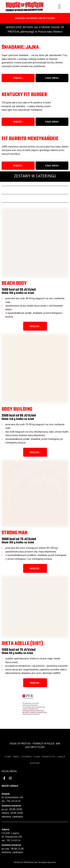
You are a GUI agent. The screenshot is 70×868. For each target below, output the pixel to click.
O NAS (37, 757)
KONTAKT (35, 763)
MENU (16, 757)
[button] (35, 18)
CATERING (26, 757)
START (8, 757)
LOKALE (61, 757)
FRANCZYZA (49, 757)
